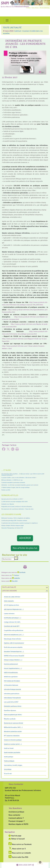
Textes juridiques (9, 761)
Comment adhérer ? (16, 818)
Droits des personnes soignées (13, 647)
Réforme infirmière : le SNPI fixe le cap (12, 480)
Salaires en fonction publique (13, 740)
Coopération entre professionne (14, 631)
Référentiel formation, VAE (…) (13, 727)
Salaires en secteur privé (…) (13, 744)
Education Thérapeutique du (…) (14, 652)
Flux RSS (14, 581)
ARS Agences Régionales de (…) (14, 609)
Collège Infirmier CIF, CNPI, (12, 622)
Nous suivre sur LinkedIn (20, 853)
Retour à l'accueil (17, 839)
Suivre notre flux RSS (18, 857)
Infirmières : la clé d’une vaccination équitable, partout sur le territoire (20, 485)
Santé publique (9, 757)
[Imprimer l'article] (17, 450)
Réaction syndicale (10, 719)
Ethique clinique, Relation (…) (13, 660)
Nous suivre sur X (17, 849)
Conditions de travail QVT (12, 626)
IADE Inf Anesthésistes (11, 673)
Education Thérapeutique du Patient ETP (12, 528)
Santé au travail (9, 748)
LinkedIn (16, 578)
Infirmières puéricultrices (12, 694)
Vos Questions (15, 808)
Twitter (16, 575)
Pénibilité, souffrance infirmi (13, 706)
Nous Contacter (16, 784)
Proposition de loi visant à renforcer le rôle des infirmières (17, 506)
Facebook (21, 573)
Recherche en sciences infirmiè (13, 723)
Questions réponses (10, 711)
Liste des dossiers (9, 591)
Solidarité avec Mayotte (8, 504)
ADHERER (25, 538)
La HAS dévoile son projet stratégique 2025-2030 (14, 502)
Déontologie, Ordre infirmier (13, 639)
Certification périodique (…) (12, 618)
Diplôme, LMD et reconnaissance (14, 643)
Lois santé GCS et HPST (11, 702)
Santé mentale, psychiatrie (12, 753)
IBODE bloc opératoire (11, 677)
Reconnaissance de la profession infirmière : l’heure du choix (17, 509)
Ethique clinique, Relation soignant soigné (12, 525)
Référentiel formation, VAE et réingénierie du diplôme (16, 518)
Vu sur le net (8, 774)
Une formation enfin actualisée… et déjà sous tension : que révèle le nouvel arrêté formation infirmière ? (23, 474)
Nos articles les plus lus (25, 548)
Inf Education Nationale (11, 685)
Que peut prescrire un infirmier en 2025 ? (12, 499)
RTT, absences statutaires (12, 736)
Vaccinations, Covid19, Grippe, (13, 765)
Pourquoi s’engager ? (17, 821)
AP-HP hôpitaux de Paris (12, 605)
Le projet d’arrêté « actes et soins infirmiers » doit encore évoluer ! (19, 478)
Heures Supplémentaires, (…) (13, 668)
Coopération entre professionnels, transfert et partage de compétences (20, 523)
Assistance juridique (16, 812)
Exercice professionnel (11, 664)
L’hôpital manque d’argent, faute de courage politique (15, 487)
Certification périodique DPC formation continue (14, 520)
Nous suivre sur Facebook (20, 844)
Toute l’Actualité (9, 587)
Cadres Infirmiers (9, 614)
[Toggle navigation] (7, 20)
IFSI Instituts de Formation (12, 681)
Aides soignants (9, 601)
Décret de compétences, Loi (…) (14, 635)
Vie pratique (8, 769)
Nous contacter (14, 815)
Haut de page (15, 836)
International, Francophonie (12, 698)
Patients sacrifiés (6, 490)
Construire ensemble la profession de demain (13, 482)
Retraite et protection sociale (13, 732)
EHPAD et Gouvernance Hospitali (14, 656)
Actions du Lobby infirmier (12, 597)
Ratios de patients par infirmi (13, 715)
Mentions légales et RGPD (18, 824)
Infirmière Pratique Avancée (12, 690)
